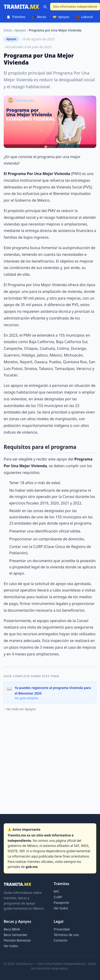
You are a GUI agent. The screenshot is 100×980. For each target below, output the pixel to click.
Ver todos (61, 908)
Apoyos (61, 17)
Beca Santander (16, 935)
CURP (58, 897)
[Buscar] (45, 7)
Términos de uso (66, 935)
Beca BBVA (12, 929)
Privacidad (62, 929)
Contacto (61, 940)
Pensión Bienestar (17, 940)
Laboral (84, 17)
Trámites (16, 17)
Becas (39, 17)
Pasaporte (62, 903)
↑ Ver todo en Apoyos (20, 709)
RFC (57, 891)
